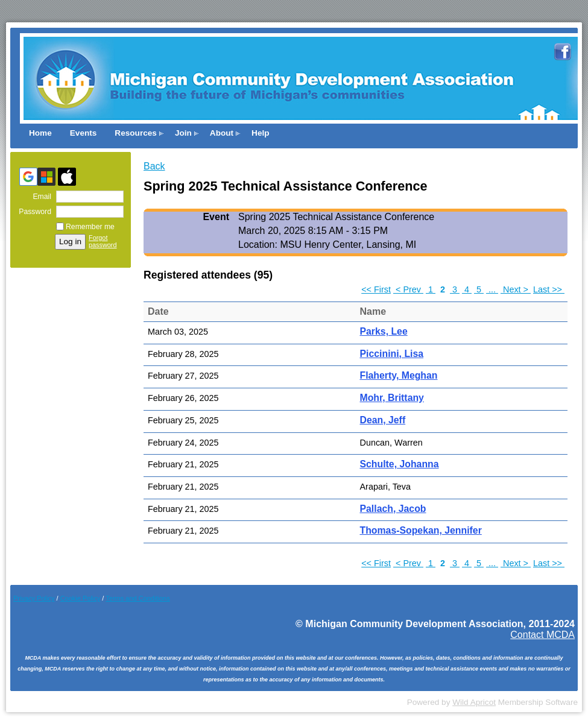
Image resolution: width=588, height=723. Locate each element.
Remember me (90, 227)
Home (40, 133)
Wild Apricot (474, 702)
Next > (516, 289)
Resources (136, 133)
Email (40, 197)
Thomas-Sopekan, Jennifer (421, 530)
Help (260, 133)
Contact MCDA (542, 635)
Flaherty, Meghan (399, 375)
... (492, 289)
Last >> (549, 289)
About (222, 133)
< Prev (408, 289)
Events (84, 133)
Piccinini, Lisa (392, 354)
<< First (376, 289)
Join (183, 133)
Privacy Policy (34, 598)
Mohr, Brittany (392, 398)
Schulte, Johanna (400, 464)
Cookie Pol (81, 598)
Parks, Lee (384, 331)
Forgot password (103, 241)
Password (33, 212)
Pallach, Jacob (393, 509)
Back (154, 166)
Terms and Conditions (138, 598)
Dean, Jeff (383, 420)
